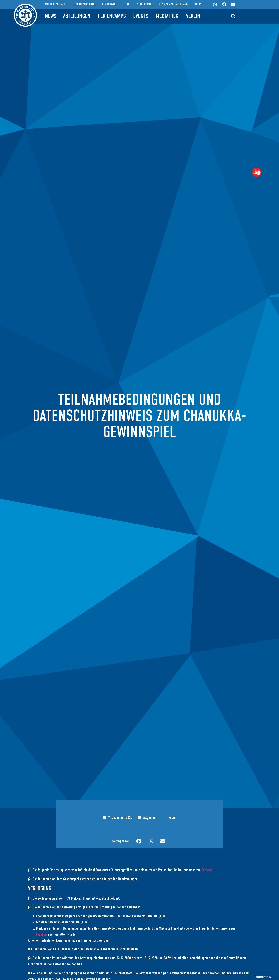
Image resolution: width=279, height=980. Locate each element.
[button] (233, 16)
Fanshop (207, 870)
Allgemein (150, 817)
